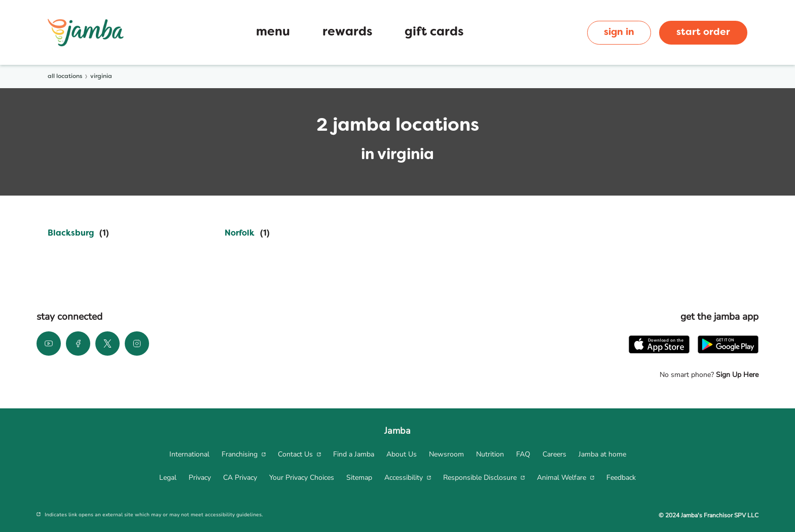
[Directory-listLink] (78, 234)
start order (703, 32)
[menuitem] (189, 454)
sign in (619, 32)
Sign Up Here (736, 375)
